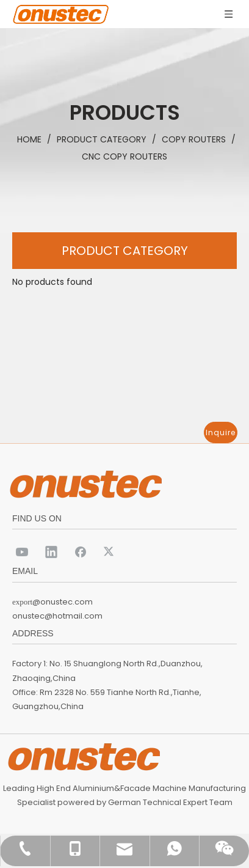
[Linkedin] (51, 551)
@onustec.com (63, 602)
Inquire (221, 432)
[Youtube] (22, 551)
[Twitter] (110, 551)
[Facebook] (81, 551)
